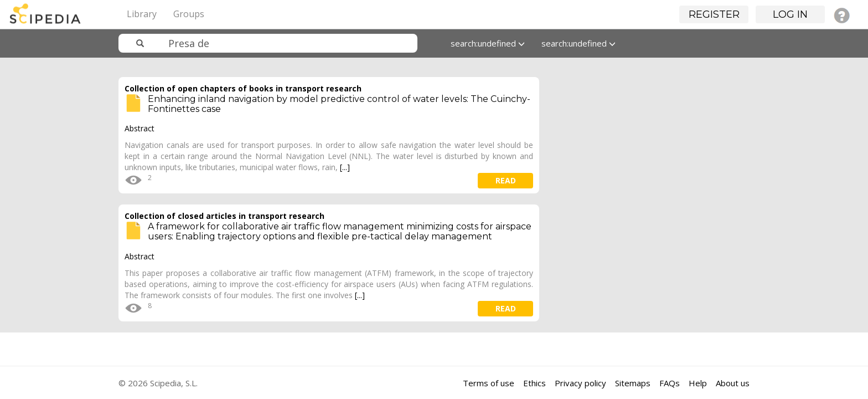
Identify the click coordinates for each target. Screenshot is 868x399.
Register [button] (714, 14)
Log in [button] (790, 14)
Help (698, 383)
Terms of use (489, 383)
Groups (189, 14)
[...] (345, 167)
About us (733, 383)
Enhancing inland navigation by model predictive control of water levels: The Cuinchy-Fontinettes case (339, 104)
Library (142, 14)
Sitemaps (633, 383)
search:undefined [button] (488, 43)
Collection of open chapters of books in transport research (243, 88)
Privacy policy (580, 383)
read (506, 180)
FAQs (670, 383)
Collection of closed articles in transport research (224, 216)
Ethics (534, 383)
